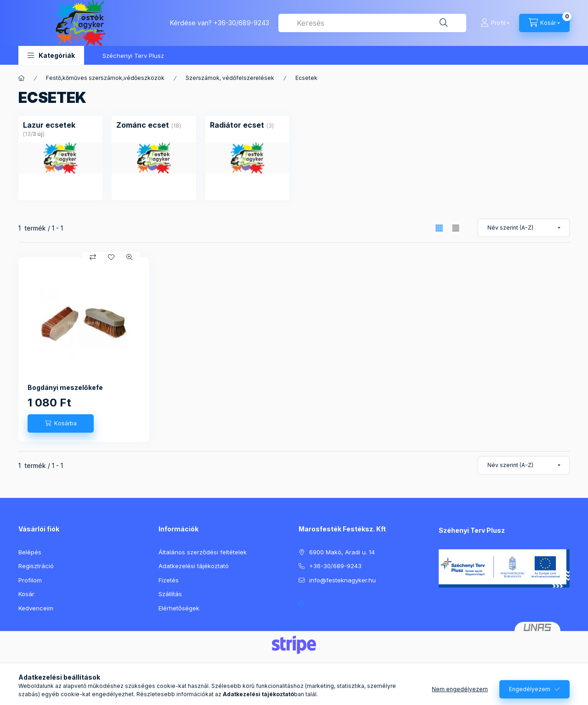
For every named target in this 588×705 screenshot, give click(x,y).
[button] (51, 55)
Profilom (30, 580)
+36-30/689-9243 (241, 23)
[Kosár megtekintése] (544, 23)
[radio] (456, 228)
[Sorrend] (524, 228)
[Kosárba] (61, 423)
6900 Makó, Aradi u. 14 (342, 552)
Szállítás (170, 594)
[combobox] (372, 23)
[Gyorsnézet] (130, 257)
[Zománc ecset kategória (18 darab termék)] (143, 125)
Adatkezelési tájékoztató (194, 566)
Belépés (30, 552)
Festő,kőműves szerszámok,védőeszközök (105, 78)
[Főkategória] (22, 78)
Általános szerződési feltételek (203, 552)
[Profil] (495, 23)
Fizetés (169, 580)
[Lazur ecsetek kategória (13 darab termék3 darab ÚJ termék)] (49, 125)
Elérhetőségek (179, 608)
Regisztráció (36, 566)
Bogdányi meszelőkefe (65, 387)
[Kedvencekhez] (111, 257)
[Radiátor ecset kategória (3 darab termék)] (237, 125)
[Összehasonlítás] (93, 257)
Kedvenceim (36, 608)
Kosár (26, 594)
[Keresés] (444, 23)
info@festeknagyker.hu (342, 580)
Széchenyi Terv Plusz (133, 56)
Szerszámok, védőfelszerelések (230, 78)
